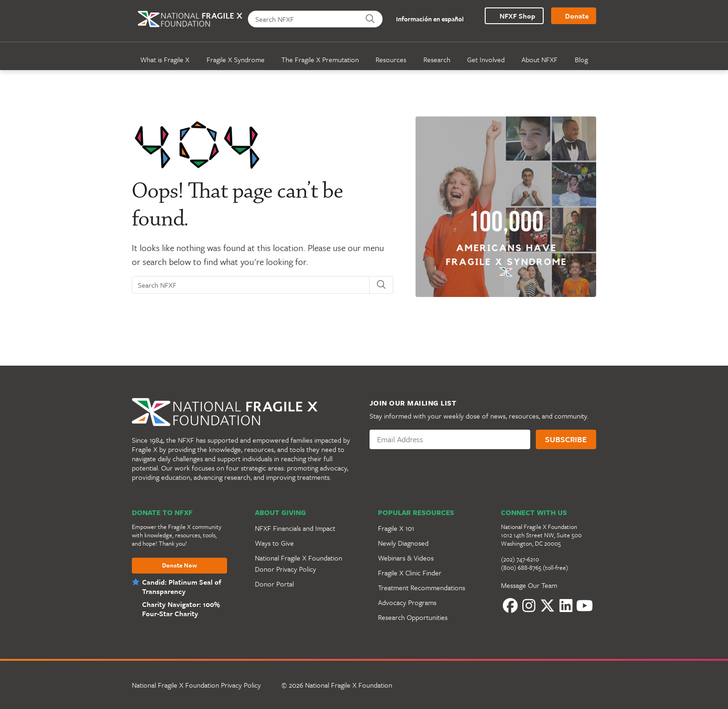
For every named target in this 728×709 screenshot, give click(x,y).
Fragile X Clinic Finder (410, 573)
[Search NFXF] (304, 19)
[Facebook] (510, 606)
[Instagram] (529, 606)
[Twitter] (547, 606)
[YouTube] (585, 606)
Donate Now (179, 566)
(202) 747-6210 (520, 559)
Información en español (425, 19)
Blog (581, 59)
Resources (391, 59)
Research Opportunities (413, 617)
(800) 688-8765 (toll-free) (535, 567)
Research (437, 59)
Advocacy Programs (407, 602)
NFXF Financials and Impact (295, 528)
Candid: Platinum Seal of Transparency (182, 587)
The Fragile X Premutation (320, 59)
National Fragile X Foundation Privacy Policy (196, 685)
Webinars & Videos (406, 558)
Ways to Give (274, 543)
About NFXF (539, 59)
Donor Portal (274, 584)
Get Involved (486, 59)
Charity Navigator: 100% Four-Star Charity (180, 609)
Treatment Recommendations (422, 587)
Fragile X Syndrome (236, 59)
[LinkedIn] (566, 606)
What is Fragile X (165, 59)
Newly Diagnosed (403, 543)
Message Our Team (529, 585)
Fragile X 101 (396, 528)
